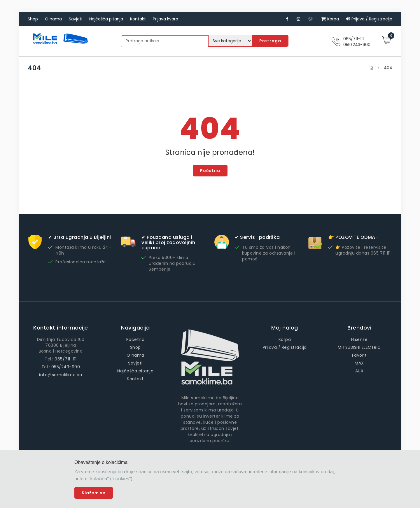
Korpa (330, 19)
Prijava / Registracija (369, 19)
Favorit (359, 355)
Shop (33, 19)
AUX (359, 371)
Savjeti (76, 19)
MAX (359, 363)
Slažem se (94, 493)
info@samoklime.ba (61, 375)
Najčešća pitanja (106, 19)
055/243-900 (357, 45)
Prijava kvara (166, 19)
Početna (210, 171)
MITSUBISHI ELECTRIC (359, 347)
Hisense (359, 339)
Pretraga (270, 41)
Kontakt (138, 19)
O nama (53, 19)
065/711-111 (353, 39)
